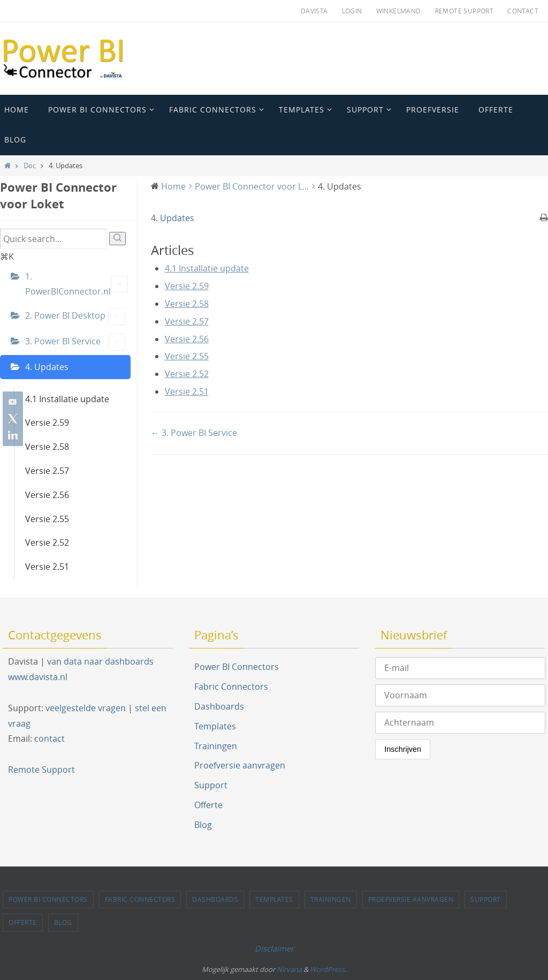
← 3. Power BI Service (194, 433)
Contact (523, 11)
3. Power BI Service (75, 342)
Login (352, 11)
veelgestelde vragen (86, 708)
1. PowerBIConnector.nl (77, 284)
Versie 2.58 (47, 447)
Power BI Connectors (237, 667)
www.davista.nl (38, 677)
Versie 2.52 (47, 542)
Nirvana (289, 969)
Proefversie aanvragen (240, 765)
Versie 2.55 (47, 519)
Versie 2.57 (47, 471)
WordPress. (328, 969)
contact (50, 738)
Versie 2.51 (47, 567)
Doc (30, 166)
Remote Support (465, 11)
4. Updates (47, 367)
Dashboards (219, 706)
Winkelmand (399, 11)
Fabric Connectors (231, 687)
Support (211, 785)
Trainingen (216, 746)
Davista (314, 11)
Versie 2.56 (47, 495)
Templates (215, 726)
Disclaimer (274, 948)
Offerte (208, 805)
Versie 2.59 (47, 423)
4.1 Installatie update (67, 399)
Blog (203, 825)
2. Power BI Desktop (75, 316)
